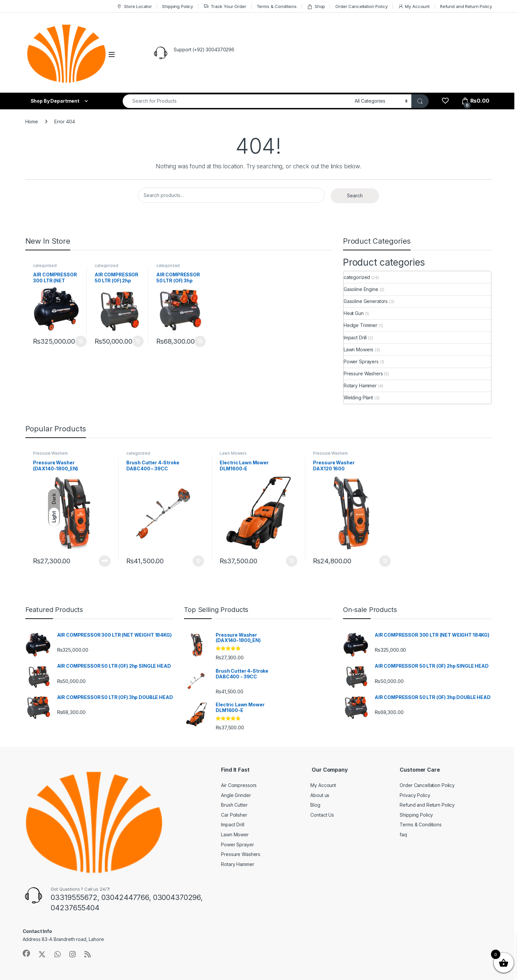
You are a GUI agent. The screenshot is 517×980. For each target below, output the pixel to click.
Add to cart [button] (81, 341)
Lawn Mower (235, 834)
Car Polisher (234, 815)
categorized (45, 265)
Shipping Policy (177, 6)
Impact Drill (355, 337)
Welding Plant (358, 397)
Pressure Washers (363, 373)
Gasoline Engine (361, 289)
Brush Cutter (234, 805)
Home (32, 121)
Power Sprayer (237, 844)
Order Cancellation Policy (361, 6)
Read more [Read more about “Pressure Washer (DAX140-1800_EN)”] (105, 561)
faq (403, 834)
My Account (414, 6)
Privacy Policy (415, 795)
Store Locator (134, 6)
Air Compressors (239, 785)
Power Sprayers (361, 361)
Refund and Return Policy (466, 6)
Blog (315, 805)
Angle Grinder (236, 795)
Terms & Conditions (277, 6)
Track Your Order (225, 6)
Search (355, 195)
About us (320, 795)
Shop (316, 6)
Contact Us (322, 815)
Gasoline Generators (366, 301)
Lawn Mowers (358, 349)
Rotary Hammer (360, 385)
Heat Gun (354, 313)
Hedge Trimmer (360, 325)
